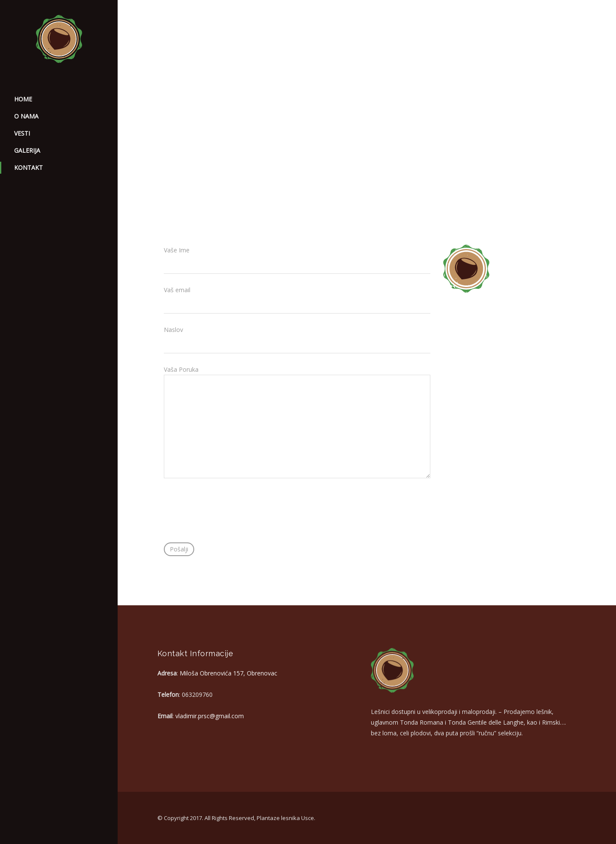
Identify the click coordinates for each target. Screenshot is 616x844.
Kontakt (28, 167)
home (23, 99)
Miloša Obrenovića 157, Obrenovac (228, 673)
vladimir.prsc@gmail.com (210, 716)
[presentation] (229, 517)
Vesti (22, 133)
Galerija (27, 150)
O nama (26, 116)
